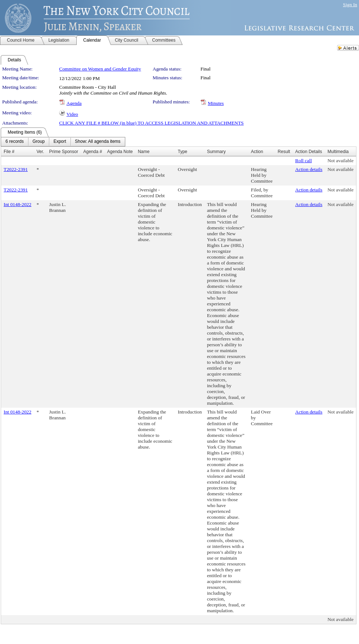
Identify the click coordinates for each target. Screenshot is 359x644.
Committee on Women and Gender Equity (100, 69)
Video (72, 114)
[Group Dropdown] (39, 142)
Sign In (350, 5)
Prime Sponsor (64, 152)
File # (9, 152)
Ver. (40, 152)
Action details (309, 169)
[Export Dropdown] (60, 142)
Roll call (303, 161)
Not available (341, 161)
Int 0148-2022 (18, 204)
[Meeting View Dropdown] (98, 142)
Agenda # (93, 152)
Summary (216, 152)
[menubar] (63, 142)
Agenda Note (120, 152)
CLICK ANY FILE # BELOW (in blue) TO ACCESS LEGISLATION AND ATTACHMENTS (151, 123)
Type (183, 152)
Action (257, 152)
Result (284, 152)
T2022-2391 (16, 169)
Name (144, 152)
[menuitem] (15, 142)
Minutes (216, 103)
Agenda (74, 103)
